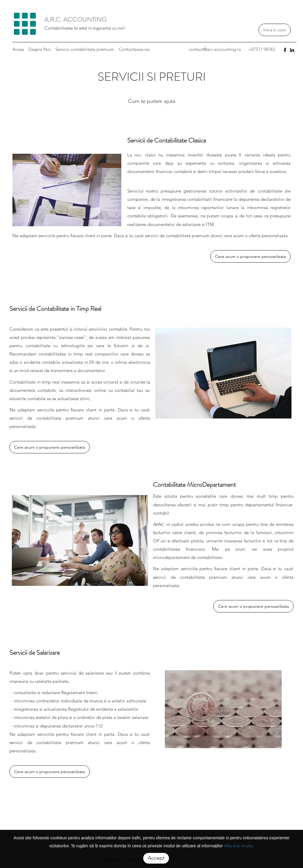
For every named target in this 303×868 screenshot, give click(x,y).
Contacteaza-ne (134, 49)
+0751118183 (262, 49)
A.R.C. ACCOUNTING (75, 19)
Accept (156, 858)
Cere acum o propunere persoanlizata (250, 256)
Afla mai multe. (239, 846)
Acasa (18, 49)
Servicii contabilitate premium (85, 49)
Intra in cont (275, 30)
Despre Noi (40, 49)
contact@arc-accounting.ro (215, 49)
